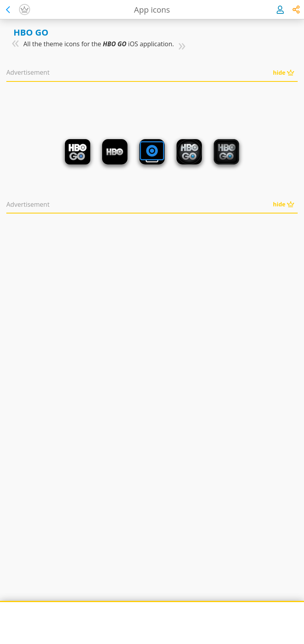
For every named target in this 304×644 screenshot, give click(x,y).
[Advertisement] (152, 103)
